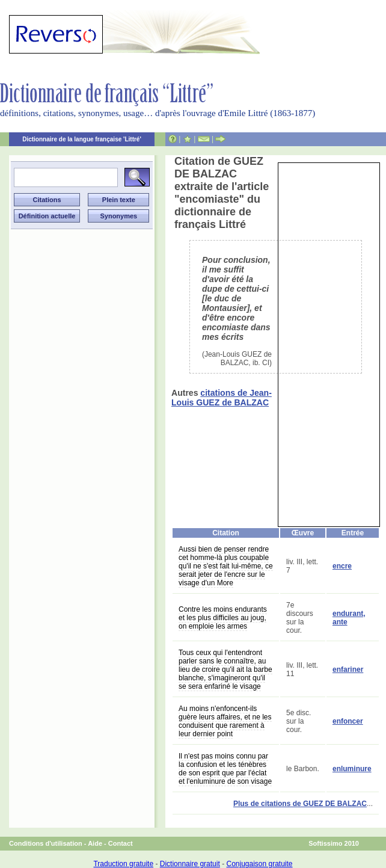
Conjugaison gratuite (259, 864)
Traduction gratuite (123, 864)
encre (342, 566)
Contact (121, 843)
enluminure (352, 769)
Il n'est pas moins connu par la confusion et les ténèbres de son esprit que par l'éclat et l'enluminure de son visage (225, 769)
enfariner (348, 669)
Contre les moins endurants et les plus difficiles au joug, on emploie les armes (223, 618)
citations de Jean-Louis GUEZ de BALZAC (222, 398)
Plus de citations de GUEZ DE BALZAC (300, 804)
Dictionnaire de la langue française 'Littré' (82, 139)
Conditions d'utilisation (46, 843)
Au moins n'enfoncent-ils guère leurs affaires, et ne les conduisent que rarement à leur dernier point (225, 721)
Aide (95, 843)
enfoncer (348, 721)
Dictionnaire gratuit (190, 864)
